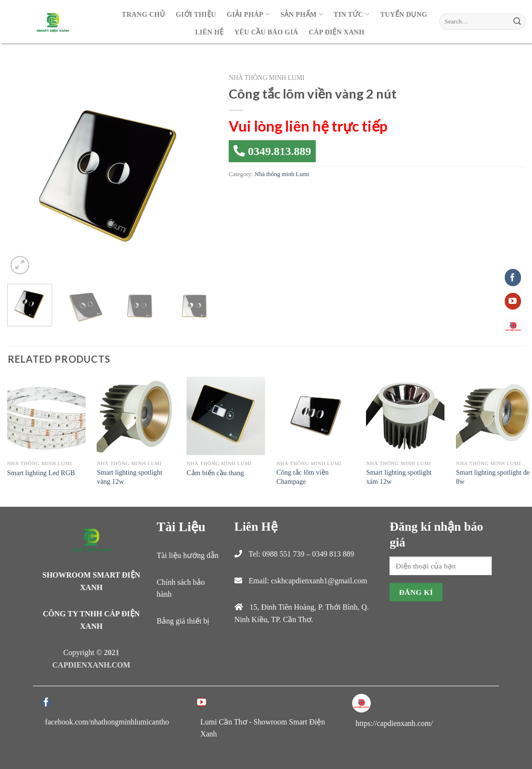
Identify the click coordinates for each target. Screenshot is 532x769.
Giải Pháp (248, 14)
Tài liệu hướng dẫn (188, 555)
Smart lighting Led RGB (41, 473)
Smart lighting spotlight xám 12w (399, 477)
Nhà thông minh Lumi (266, 78)
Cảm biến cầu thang (215, 473)
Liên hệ (210, 32)
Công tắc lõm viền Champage (303, 477)
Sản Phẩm (302, 14)
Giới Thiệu (196, 14)
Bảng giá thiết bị (183, 621)
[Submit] (517, 22)
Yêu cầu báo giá (266, 32)
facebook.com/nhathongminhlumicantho (107, 722)
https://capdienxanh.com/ (394, 723)
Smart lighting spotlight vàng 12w (129, 477)
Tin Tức (351, 14)
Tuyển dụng (404, 14)
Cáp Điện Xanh (336, 32)
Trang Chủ (144, 14)
